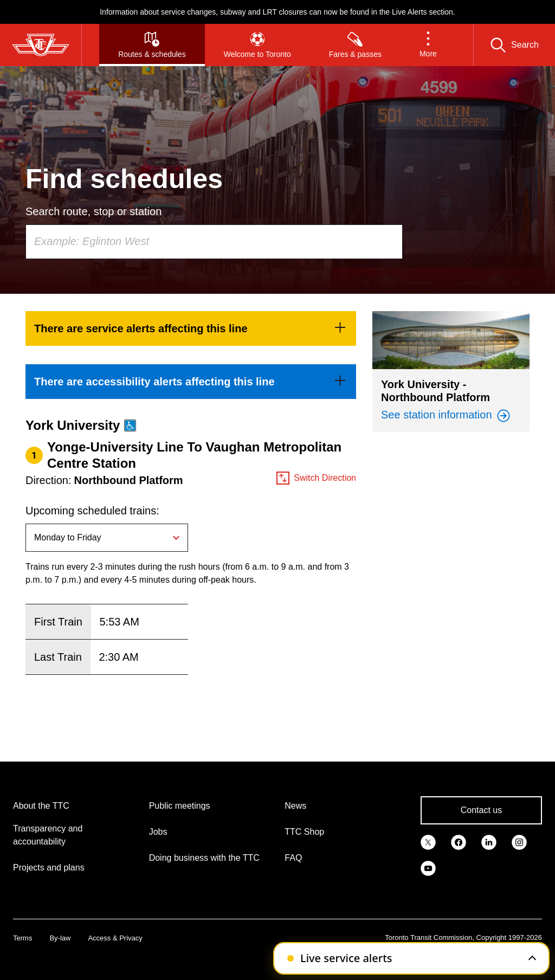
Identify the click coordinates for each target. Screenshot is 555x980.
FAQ (293, 858)
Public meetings (180, 806)
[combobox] (214, 242)
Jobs (158, 832)
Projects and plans (49, 868)
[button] (428, 45)
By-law (60, 938)
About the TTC (41, 806)
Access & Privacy (115, 938)
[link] (191, 328)
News (295, 806)
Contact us (481, 810)
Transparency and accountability (48, 835)
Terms (22, 938)
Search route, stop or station (93, 211)
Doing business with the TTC (204, 858)
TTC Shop (304, 832)
